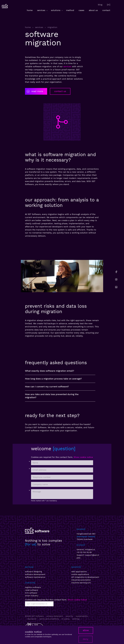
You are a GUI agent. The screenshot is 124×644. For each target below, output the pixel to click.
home (30, 10)
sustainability (82, 616)
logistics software (33, 587)
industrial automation (81, 580)
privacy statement (55, 616)
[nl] (109, 5)
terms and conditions (49, 619)
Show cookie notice (83, 457)
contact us (60, 91)
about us (93, 10)
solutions (57, 10)
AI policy (66, 619)
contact (106, 10)
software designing (33, 572)
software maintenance (35, 577)
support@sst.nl (92, 555)
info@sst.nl (90, 549)
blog (100, 5)
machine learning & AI (81, 583)
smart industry (32, 596)
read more (35, 91)
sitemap (76, 619)
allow (86, 630)
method (70, 10)
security (69, 616)
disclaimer (32, 619)
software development (35, 574)
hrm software (31, 593)
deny (86, 639)
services (43, 10)
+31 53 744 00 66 (84, 552)
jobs (78, 558)
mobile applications (80, 574)
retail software (32, 590)
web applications (79, 572)
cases (81, 10)
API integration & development (85, 577)
